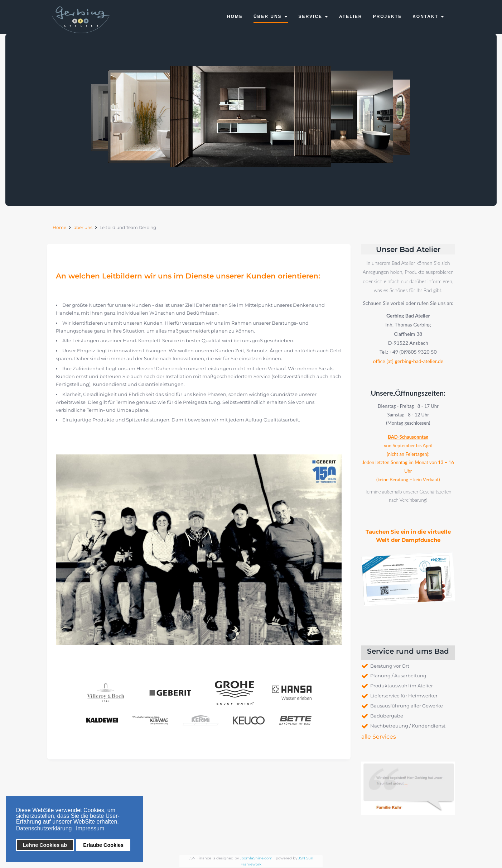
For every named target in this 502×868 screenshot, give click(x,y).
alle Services (379, 737)
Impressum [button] (90, 828)
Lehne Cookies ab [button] (45, 845)
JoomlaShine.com (256, 858)
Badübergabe (387, 716)
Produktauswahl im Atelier (402, 686)
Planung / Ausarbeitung (398, 676)
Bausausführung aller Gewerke (407, 706)
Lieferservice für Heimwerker (404, 696)
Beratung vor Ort (390, 666)
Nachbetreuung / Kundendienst (408, 726)
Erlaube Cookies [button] (103, 845)
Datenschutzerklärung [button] (44, 828)
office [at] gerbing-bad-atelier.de (408, 361)
